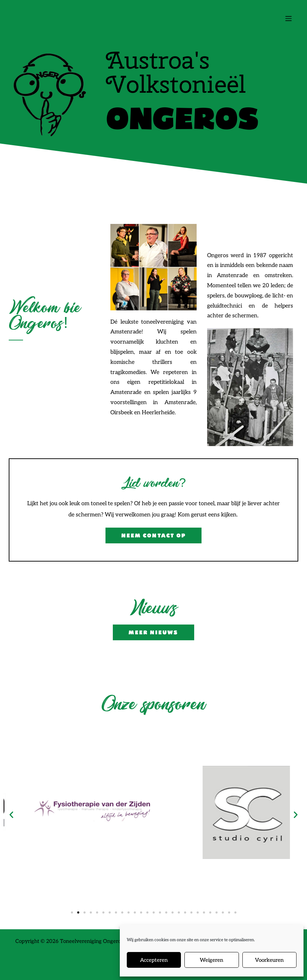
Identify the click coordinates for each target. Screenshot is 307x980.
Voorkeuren (269, 960)
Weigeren (211, 960)
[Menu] (288, 19)
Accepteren (154, 960)
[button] (11, 814)
